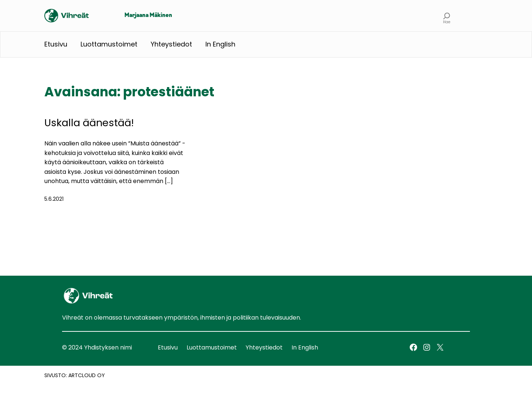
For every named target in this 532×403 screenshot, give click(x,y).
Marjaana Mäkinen (148, 15)
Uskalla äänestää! (89, 123)
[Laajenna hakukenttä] (447, 16)
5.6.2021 (54, 199)
